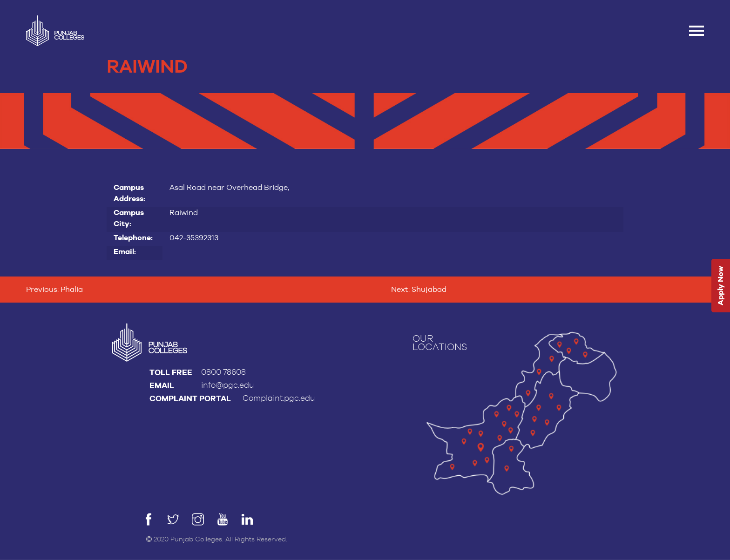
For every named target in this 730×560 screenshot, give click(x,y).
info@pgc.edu (228, 385)
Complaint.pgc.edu (279, 398)
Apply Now (720, 286)
